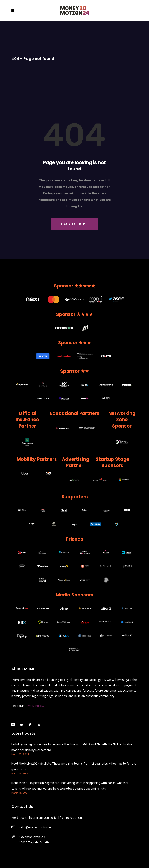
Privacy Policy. (34, 706)
